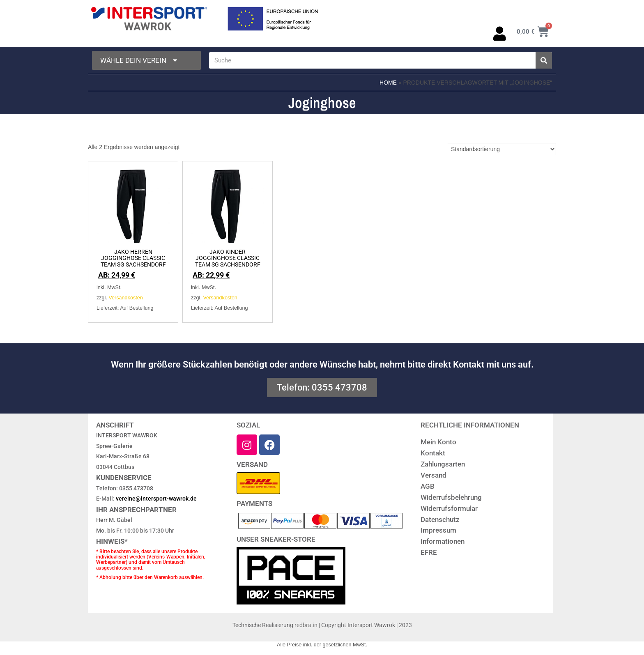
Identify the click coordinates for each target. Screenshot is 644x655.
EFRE (429, 552)
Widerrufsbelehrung (451, 497)
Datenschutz (440, 519)
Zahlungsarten (443, 464)
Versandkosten (125, 298)
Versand (434, 475)
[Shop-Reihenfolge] (501, 149)
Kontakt (433, 453)
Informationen (443, 541)
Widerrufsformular (449, 508)
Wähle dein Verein (140, 61)
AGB (428, 486)
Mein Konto (438, 442)
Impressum (438, 530)
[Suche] (544, 60)
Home (388, 83)
